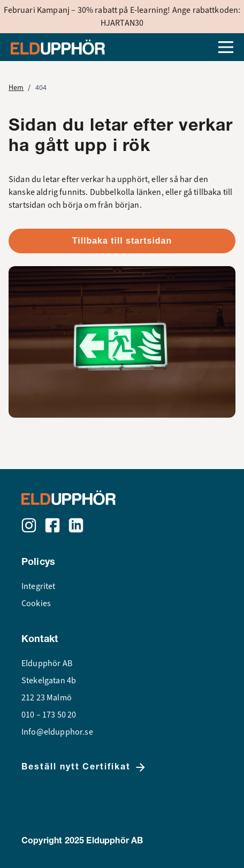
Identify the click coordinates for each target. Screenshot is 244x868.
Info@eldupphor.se (57, 732)
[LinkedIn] (76, 525)
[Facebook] (52, 525)
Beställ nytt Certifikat (84, 767)
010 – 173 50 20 (49, 715)
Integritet (39, 586)
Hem (16, 88)
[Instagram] (29, 525)
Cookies (36, 603)
